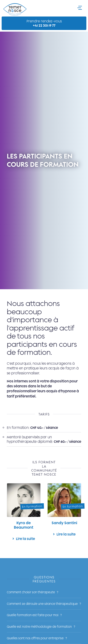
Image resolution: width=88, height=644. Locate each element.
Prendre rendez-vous (44, 23)
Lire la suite (24, 514)
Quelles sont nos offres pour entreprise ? (37, 638)
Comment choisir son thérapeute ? (33, 592)
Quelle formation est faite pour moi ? (34, 615)
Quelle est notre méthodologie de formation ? (41, 627)
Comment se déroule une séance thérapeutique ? (44, 604)
